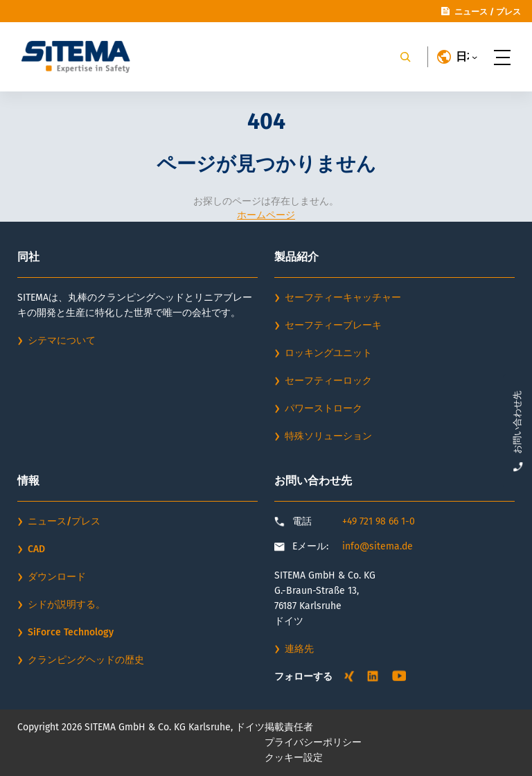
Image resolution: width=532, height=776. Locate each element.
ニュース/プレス (64, 521)
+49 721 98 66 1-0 (379, 521)
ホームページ (266, 215)
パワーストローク (323, 408)
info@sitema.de (378, 546)
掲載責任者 (289, 727)
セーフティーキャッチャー (343, 298)
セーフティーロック (328, 381)
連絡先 (299, 649)
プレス (508, 12)
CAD (36, 549)
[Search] (405, 57)
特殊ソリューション (328, 436)
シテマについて (62, 341)
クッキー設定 (294, 758)
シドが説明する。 (66, 605)
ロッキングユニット (328, 353)
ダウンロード (57, 577)
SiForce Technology (71, 632)
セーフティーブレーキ (333, 325)
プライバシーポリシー (313, 742)
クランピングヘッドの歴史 (86, 660)
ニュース (471, 12)
